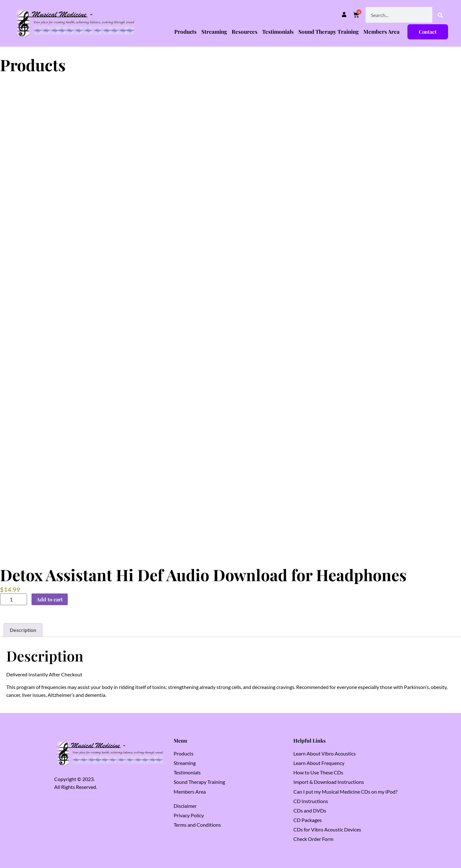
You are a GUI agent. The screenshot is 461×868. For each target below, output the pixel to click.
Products (185, 32)
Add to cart (50, 599)
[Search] (440, 15)
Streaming (214, 32)
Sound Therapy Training (328, 32)
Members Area (381, 32)
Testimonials (278, 32)
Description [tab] (23, 630)
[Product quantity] (14, 599)
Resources (245, 32)
